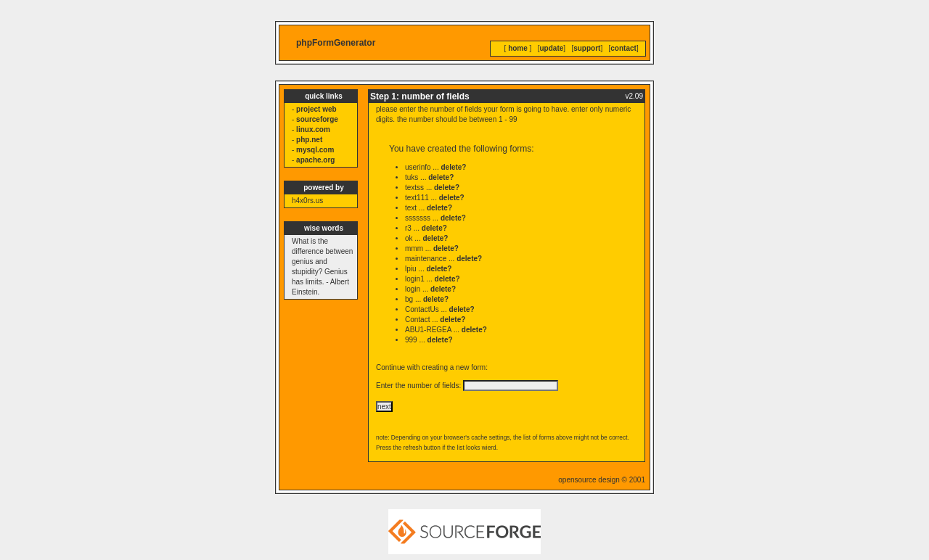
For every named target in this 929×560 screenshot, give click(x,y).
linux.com (313, 129)
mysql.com (315, 150)
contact (623, 48)
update (552, 48)
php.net (309, 140)
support (587, 48)
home (518, 48)
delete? (453, 167)
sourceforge (317, 119)
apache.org (315, 160)
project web (316, 109)
